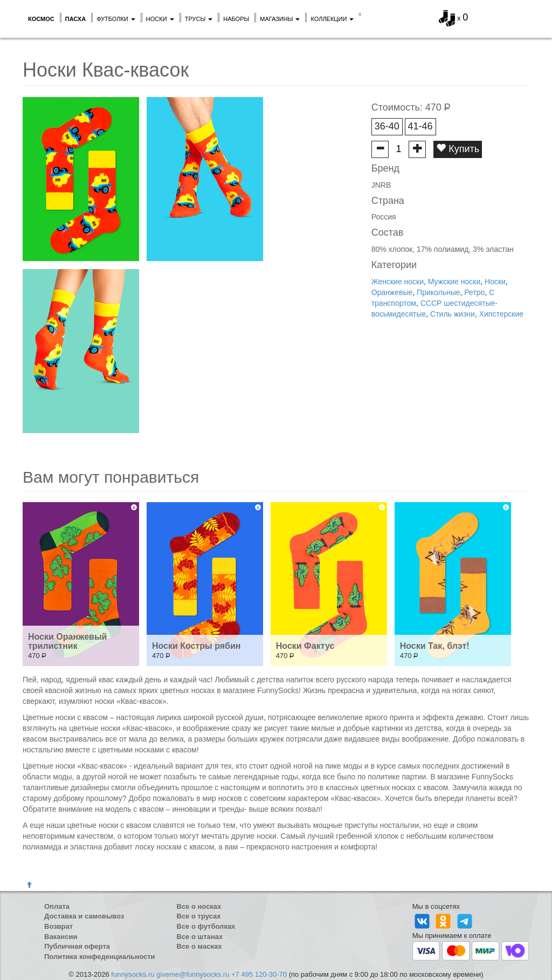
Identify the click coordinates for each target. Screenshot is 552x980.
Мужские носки (454, 282)
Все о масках (199, 946)
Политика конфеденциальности (100, 957)
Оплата (57, 906)
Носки (160, 19)
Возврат (58, 926)
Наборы (236, 19)
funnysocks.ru (133, 974)
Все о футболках (206, 926)
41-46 (420, 126)
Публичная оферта (77, 946)
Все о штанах (200, 937)
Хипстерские (501, 314)
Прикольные (438, 292)
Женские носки (398, 282)
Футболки (116, 19)
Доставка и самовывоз (84, 916)
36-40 (387, 126)
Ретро (474, 292)
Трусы (199, 19)
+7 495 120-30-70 (259, 974)
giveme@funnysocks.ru (193, 974)
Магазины (280, 19)
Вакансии (61, 937)
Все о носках (199, 906)
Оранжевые (392, 292)
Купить (458, 149)
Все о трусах (199, 916)
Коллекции (332, 19)
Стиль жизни (453, 314)
